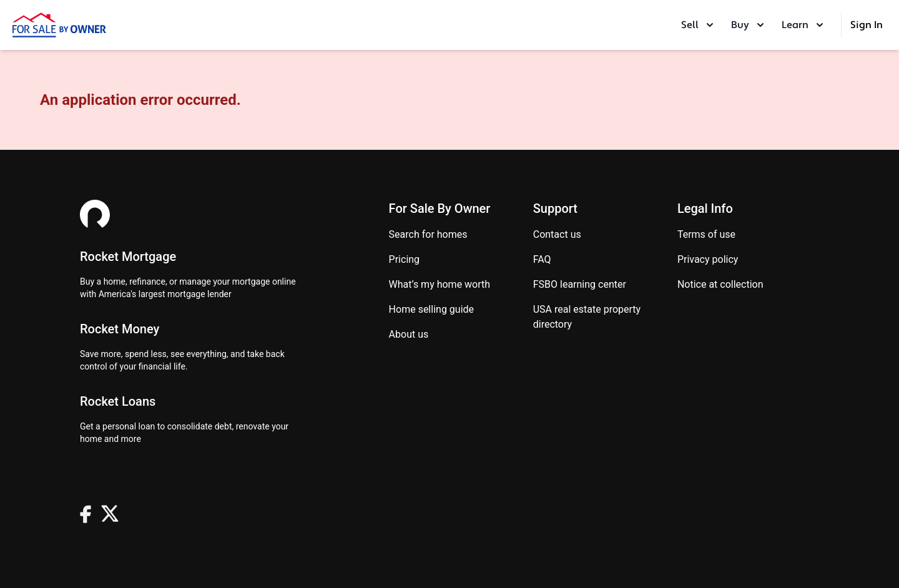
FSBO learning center (580, 284)
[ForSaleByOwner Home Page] (59, 25)
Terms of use (706, 234)
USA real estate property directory (587, 317)
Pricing (405, 259)
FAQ (542, 259)
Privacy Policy (708, 259)
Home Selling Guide (431, 309)
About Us (409, 334)
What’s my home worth (440, 284)
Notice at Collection (720, 284)
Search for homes (428, 234)
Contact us (557, 234)
